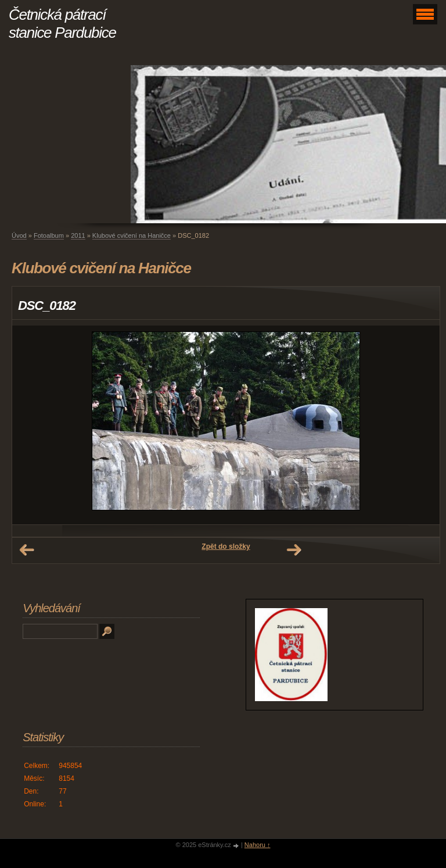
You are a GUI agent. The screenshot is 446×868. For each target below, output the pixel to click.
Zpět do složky (226, 546)
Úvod (19, 235)
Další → (294, 550)
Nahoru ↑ (258, 845)
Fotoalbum (49, 235)
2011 (78, 235)
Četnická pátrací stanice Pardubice (62, 24)
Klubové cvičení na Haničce (132, 235)
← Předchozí (27, 550)
